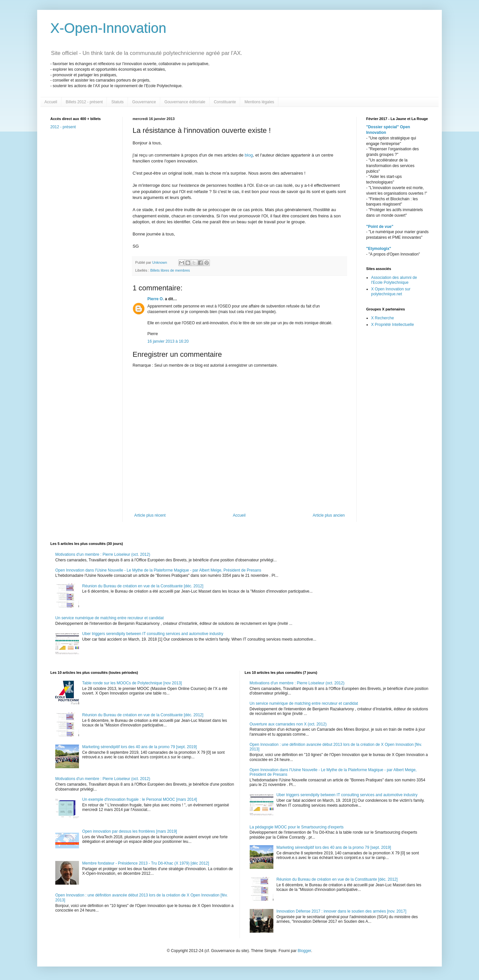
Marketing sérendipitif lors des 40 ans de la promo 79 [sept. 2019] (139, 747)
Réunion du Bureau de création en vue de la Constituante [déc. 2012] (143, 586)
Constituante (225, 102)
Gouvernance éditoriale (185, 102)
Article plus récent (150, 515)
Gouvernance (144, 102)
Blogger (304, 951)
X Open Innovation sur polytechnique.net (391, 291)
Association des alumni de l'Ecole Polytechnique (394, 280)
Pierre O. (156, 299)
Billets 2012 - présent (84, 102)
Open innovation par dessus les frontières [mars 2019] (130, 831)
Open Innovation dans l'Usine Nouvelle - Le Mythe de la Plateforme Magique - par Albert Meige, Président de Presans (158, 570)
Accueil (51, 102)
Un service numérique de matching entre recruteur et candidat (110, 618)
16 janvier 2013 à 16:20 (168, 341)
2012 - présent (63, 127)
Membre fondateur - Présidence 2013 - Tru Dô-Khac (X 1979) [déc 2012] (146, 863)
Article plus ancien (329, 515)
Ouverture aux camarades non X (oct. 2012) (288, 724)
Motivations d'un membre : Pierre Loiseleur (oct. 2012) (103, 554)
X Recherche (382, 318)
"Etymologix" (379, 249)
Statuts (117, 102)
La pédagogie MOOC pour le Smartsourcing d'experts (297, 827)
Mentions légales (259, 102)
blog (249, 155)
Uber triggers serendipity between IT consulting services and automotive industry (153, 634)
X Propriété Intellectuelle (392, 325)
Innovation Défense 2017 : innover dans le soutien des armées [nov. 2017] (341, 911)
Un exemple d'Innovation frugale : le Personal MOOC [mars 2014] (140, 799)
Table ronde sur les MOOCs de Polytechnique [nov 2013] (132, 683)
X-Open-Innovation (108, 28)
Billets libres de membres (170, 270)
